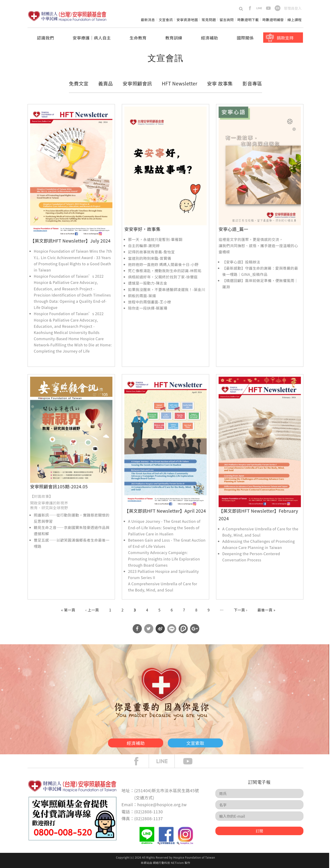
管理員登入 (293, 8)
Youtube (191, 761)
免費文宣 (79, 83)
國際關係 (245, 38)
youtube (268, 8)
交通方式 (144, 797)
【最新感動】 (234, 268)
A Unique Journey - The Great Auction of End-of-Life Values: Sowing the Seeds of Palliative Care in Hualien (164, 527)
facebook (250, 8)
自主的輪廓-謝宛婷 (144, 246)
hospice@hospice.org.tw (162, 804)
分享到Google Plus (195, 629)
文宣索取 (201, 742)
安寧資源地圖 (187, 20)
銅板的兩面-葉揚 (142, 296)
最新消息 (148, 20)
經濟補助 (210, 38)
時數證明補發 (273, 20)
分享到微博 (160, 629)
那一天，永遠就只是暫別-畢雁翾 (155, 239)
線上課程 (295, 20)
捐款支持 (285, 38)
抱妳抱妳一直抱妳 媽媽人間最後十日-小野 (163, 264)
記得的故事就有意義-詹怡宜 (151, 252)
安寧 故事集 (220, 83)
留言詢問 (227, 20)
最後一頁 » (266, 610)
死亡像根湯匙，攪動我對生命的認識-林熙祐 (165, 271)
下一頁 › (241, 610)
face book (140, 761)
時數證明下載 (248, 20)
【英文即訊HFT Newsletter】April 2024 (165, 511)
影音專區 (252, 83)
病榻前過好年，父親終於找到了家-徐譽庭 (163, 277)
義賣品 (106, 83)
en (278, 8)
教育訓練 (174, 38)
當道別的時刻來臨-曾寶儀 (150, 258)
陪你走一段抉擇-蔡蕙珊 (148, 308)
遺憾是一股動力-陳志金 (148, 283)
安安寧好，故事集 (142, 229)
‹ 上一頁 (92, 610)
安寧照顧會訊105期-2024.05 (59, 486)
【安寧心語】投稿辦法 (241, 262)
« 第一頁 (68, 610)
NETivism (177, 863)
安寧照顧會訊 (137, 83)
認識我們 (46, 38)
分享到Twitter (149, 629)
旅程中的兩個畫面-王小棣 (150, 302)
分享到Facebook (137, 629)
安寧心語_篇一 (233, 229)
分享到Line (172, 629)
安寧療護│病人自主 (92, 38)
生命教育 (138, 38)
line (259, 8)
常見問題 (209, 20)
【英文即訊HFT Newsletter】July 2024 (70, 241)
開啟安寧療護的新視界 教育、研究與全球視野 (49, 505)
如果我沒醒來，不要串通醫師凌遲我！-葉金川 (167, 289)
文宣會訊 (166, 20)
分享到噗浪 (183, 629)
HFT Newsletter (180, 83)
